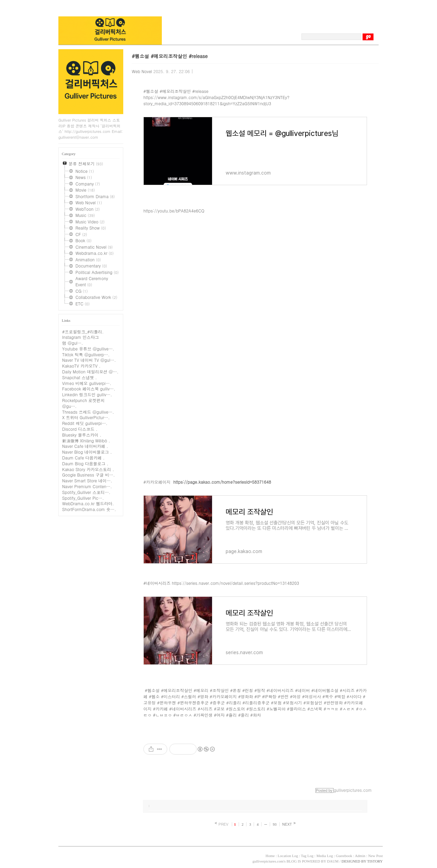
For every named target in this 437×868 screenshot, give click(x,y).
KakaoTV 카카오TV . (81, 366)
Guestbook (344, 856)
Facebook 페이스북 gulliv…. (89, 389)
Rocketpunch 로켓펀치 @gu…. (83, 403)
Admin (360, 856)
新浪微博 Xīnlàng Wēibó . (86, 440)
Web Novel (142, 71)
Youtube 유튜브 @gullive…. (88, 349)
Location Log (288, 856)
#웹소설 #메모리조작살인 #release (170, 56)
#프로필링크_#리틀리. (83, 332)
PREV (223, 824)
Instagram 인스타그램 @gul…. (81, 340)
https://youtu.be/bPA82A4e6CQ (174, 211)
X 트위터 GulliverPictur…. (86, 417)
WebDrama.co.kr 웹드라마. (88, 503)
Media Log (325, 856)
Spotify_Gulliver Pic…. (83, 498)
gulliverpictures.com (268, 861)
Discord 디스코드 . (80, 429)
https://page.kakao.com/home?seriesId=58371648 (222, 482)
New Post (376, 856)
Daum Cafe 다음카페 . (83, 458)
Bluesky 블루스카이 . (82, 435)
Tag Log (307, 856)
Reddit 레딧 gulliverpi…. (85, 423)
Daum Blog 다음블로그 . (85, 463)
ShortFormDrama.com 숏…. (89, 509)
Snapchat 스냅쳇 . (79, 377)
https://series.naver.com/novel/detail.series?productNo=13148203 (236, 583)
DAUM (333, 861)
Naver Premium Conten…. (87, 486)
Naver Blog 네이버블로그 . (87, 452)
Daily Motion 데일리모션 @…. (90, 371)
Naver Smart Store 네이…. (87, 480)
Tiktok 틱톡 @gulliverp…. (86, 354)
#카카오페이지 (157, 482)
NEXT (287, 824)
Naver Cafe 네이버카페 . (85, 446)
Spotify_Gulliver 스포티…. (86, 492)
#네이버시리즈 (157, 583)
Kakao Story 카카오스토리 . (88, 469)
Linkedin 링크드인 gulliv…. (87, 394)
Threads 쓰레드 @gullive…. (88, 412)
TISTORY (76, 855)
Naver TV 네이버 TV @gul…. (89, 360)
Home (270, 856)
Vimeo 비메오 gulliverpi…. (87, 383)
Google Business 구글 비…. (88, 475)
